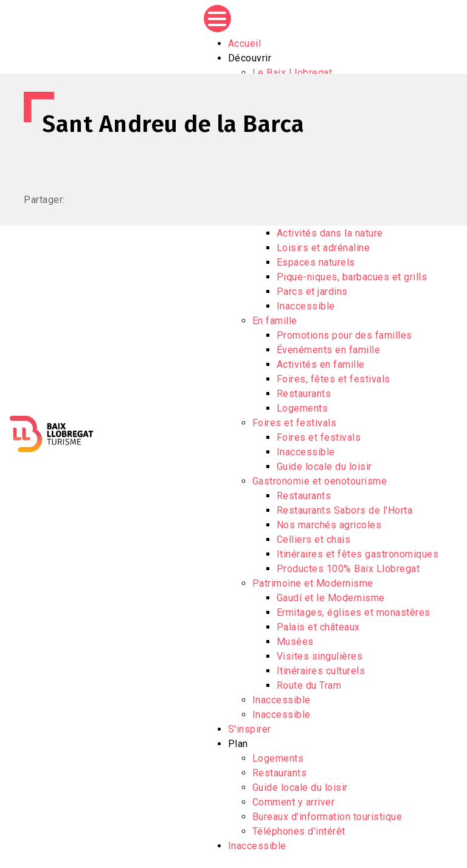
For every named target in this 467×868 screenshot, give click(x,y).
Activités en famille (321, 364)
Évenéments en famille (329, 350)
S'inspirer (250, 729)
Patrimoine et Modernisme (313, 583)
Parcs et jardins (312, 291)
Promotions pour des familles (344, 335)
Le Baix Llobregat (292, 73)
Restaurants (304, 394)
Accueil (245, 43)
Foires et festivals (295, 423)
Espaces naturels (316, 262)
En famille (275, 321)
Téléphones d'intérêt (299, 831)
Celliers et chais (314, 539)
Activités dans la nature (330, 233)
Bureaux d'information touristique (327, 817)
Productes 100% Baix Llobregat (348, 569)
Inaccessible (306, 306)
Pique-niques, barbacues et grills (352, 277)
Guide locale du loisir (324, 467)
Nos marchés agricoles (329, 525)
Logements (303, 408)
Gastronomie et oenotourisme (320, 481)
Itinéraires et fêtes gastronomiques (358, 554)
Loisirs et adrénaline (323, 248)
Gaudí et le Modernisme (331, 598)
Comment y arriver (294, 802)
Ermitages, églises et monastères (354, 612)
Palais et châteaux (318, 627)
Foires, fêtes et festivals (334, 379)
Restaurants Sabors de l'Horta (345, 510)
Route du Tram (309, 685)
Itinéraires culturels (321, 671)
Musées (295, 642)
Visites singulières (320, 656)
